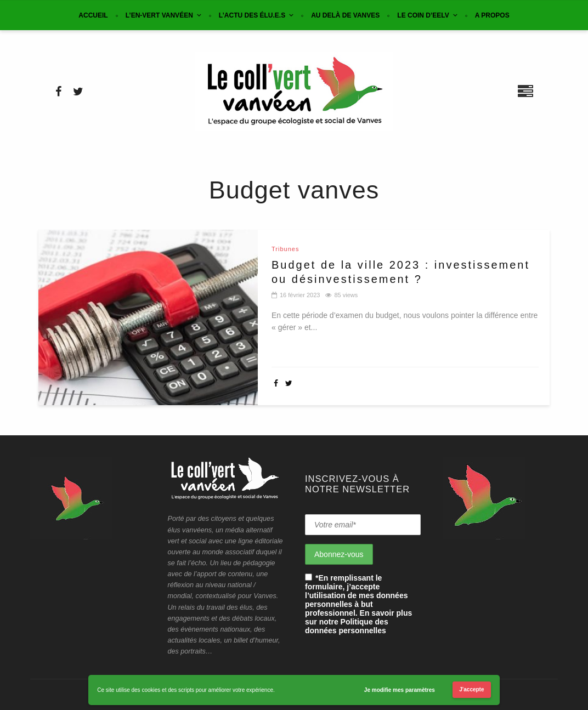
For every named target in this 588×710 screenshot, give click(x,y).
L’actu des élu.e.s (252, 15)
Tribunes (285, 249)
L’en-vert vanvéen (159, 15)
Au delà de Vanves (345, 15)
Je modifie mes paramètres (400, 690)
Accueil (93, 15)
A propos (492, 15)
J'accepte (471, 689)
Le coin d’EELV (423, 15)
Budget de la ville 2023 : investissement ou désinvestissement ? (401, 272)
